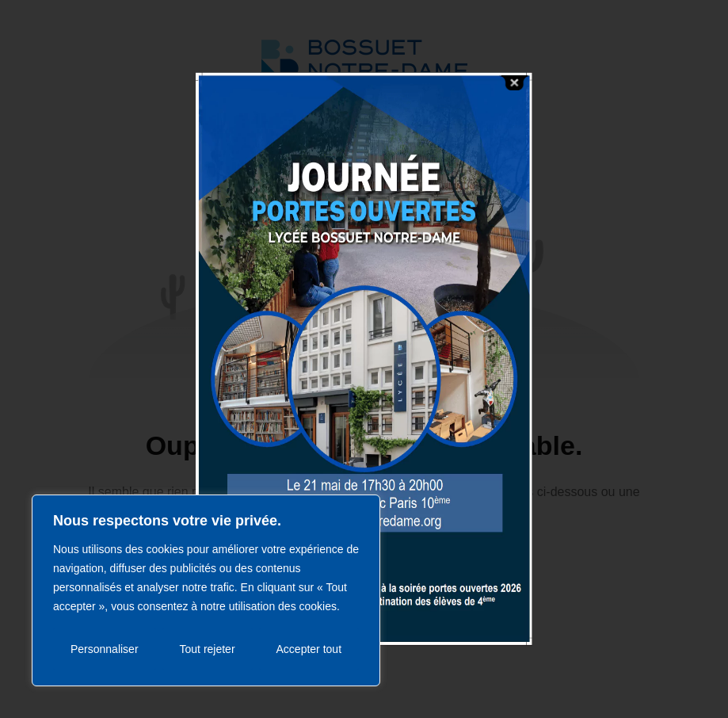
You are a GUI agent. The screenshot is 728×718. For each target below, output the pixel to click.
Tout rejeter (208, 649)
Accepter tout (309, 649)
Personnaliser (105, 649)
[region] (206, 590)
